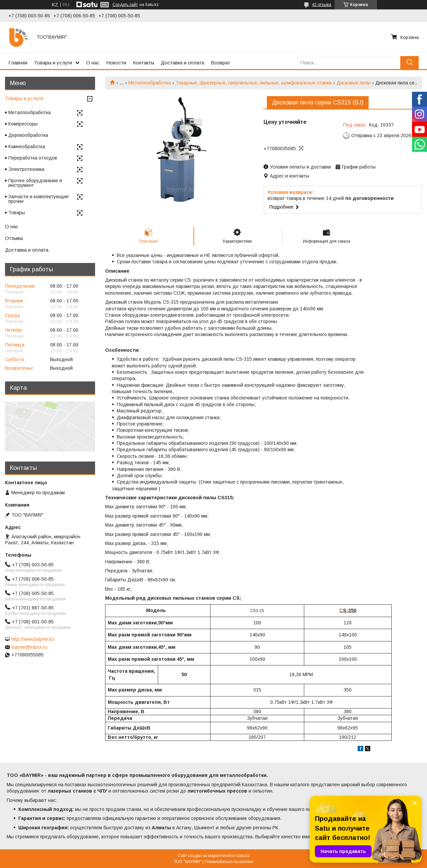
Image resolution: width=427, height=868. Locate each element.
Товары (17, 213)
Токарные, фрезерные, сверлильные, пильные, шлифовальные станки (254, 83)
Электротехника (26, 169)
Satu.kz (243, 856)
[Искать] (409, 63)
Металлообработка (150, 83)
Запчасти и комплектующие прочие (39, 199)
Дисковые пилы (354, 83)
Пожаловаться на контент (229, 862)
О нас (93, 63)
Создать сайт (125, 5)
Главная (18, 63)
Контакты (143, 63)
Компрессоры (23, 124)
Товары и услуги (53, 63)
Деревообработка (28, 135)
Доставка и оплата (182, 63)
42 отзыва (322, 5)
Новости (116, 63)
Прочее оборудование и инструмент (35, 183)
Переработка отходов (33, 158)
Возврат (221, 63)
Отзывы (14, 238)
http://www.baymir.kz (33, 639)
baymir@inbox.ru (30, 647)
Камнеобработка (27, 147)
